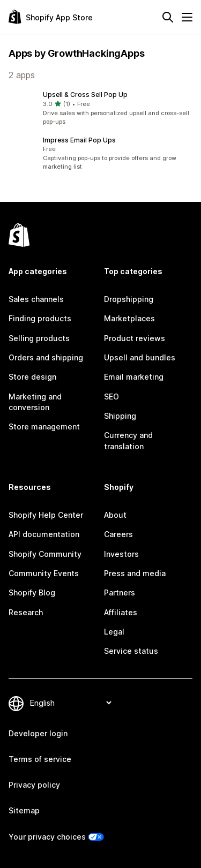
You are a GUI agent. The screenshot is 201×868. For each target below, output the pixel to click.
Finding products (40, 318)
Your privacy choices (47, 837)
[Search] (168, 17)
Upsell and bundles (140, 357)
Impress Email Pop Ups (79, 140)
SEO (111, 397)
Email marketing (134, 377)
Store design (32, 377)
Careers (118, 534)
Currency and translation (128, 440)
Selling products (39, 338)
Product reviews (135, 338)
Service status (131, 651)
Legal (114, 632)
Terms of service (40, 759)
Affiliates (121, 612)
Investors (121, 554)
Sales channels (36, 299)
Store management (44, 427)
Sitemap (24, 810)
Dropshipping (129, 299)
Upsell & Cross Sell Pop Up (85, 95)
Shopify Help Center (46, 515)
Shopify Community (45, 554)
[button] (100, 108)
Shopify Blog (32, 592)
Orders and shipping (46, 357)
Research (26, 612)
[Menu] (187, 17)
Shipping (120, 416)
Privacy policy (34, 785)
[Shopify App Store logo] (51, 17)
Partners (120, 592)
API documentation (44, 534)
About (115, 515)
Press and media (135, 573)
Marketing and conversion (35, 402)
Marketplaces (129, 318)
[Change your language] (70, 703)
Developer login (38, 733)
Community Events (44, 573)
